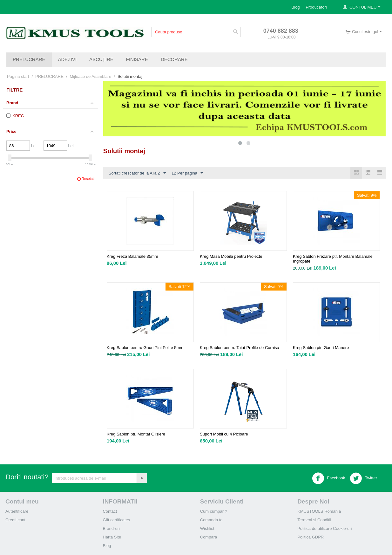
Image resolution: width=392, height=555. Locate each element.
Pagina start (18, 76)
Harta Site (112, 537)
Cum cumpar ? (214, 511)
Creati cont (15, 520)
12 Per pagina (187, 173)
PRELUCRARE (29, 59)
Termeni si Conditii (314, 520)
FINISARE (137, 59)
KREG (15, 116)
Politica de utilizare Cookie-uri (324, 528)
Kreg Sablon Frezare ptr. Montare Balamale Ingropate (333, 259)
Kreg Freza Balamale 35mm (132, 256)
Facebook (329, 478)
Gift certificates (116, 520)
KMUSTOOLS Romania (319, 511)
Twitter (363, 478)
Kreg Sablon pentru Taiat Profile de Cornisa (240, 348)
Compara (209, 537)
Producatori (316, 7)
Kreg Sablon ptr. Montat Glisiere (136, 434)
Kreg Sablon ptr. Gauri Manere (321, 348)
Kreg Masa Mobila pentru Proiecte (231, 256)
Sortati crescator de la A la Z (137, 173)
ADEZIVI (67, 59)
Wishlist (207, 528)
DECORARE (174, 59)
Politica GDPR (311, 537)
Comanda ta (211, 520)
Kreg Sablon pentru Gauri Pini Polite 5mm (145, 348)
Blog (296, 7)
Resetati (88, 179)
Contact (110, 511)
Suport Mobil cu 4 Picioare (224, 434)
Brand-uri (111, 528)
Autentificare (17, 511)
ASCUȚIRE (101, 59)
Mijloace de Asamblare (90, 76)
